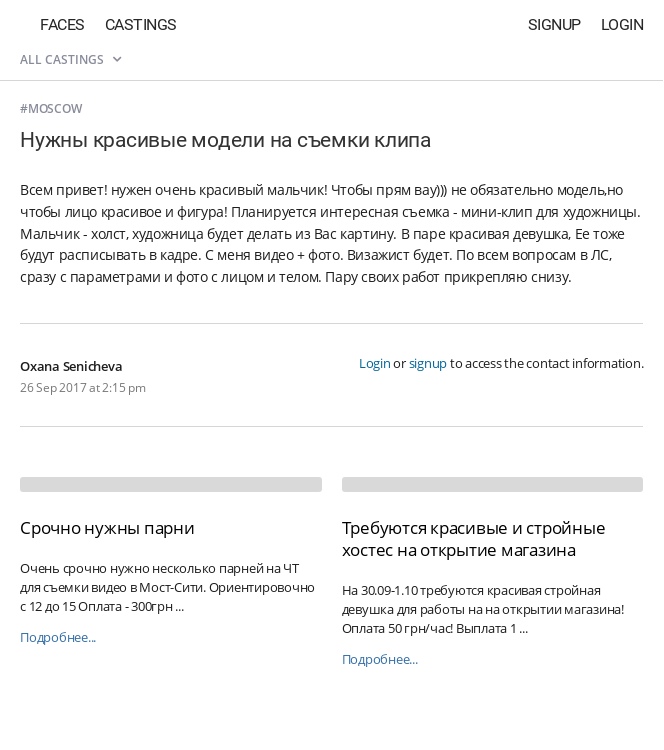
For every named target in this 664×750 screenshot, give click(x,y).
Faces (62, 24)
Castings (141, 24)
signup (428, 363)
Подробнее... (58, 637)
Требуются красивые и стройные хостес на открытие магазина (474, 538)
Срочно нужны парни (107, 527)
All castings (70, 59)
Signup (554, 24)
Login (622, 24)
